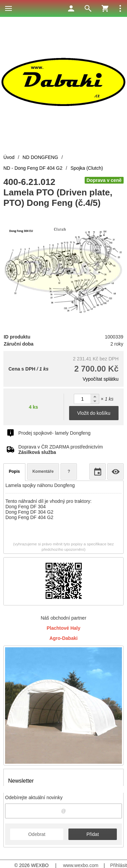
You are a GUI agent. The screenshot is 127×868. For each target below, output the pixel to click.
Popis (14, 471)
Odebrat (37, 834)
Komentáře (43, 471)
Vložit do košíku (94, 413)
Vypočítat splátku (101, 379)
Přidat (93, 834)
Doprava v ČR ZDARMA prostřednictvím (61, 450)
